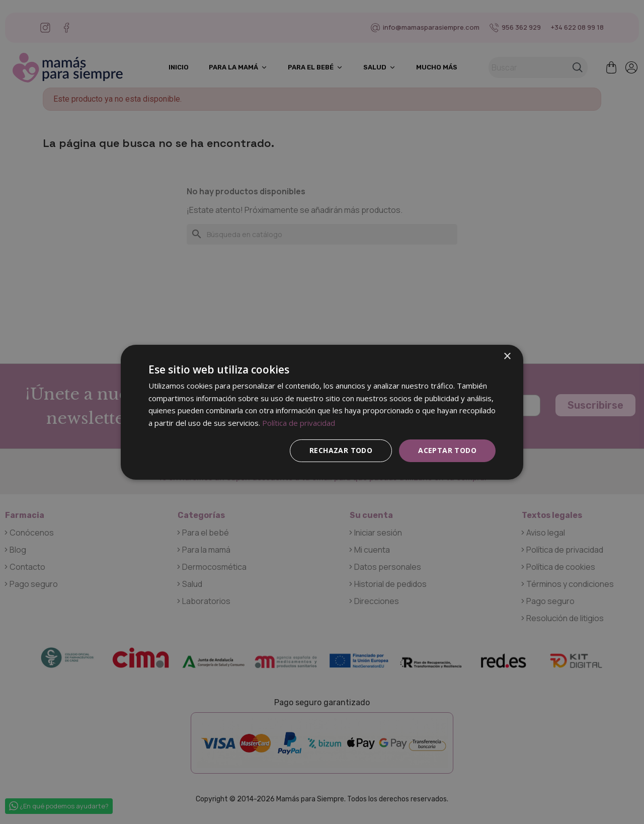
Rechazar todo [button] (341, 450)
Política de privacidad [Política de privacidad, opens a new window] (299, 423)
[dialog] (322, 412)
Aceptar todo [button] (447, 450)
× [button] (507, 356)
